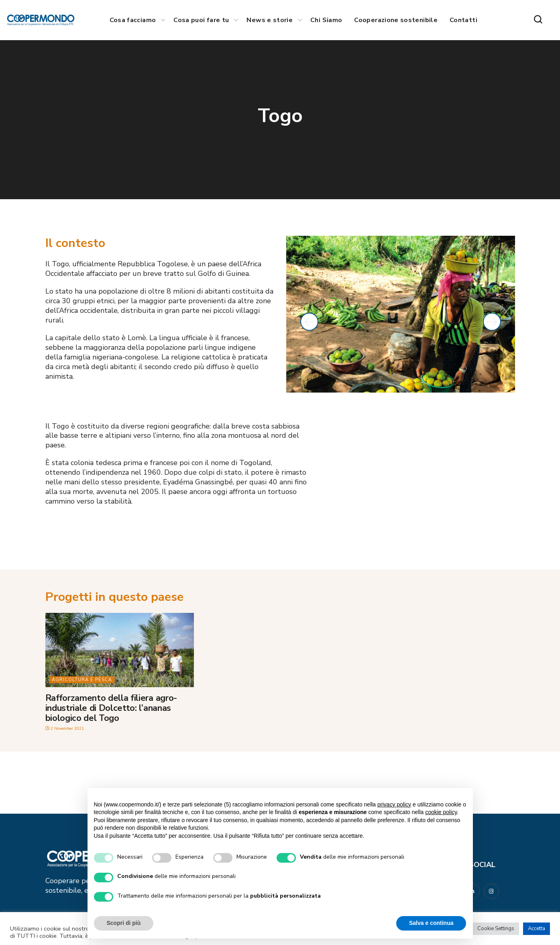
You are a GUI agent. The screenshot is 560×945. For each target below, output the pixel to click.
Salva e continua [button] (431, 923)
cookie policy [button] (441, 812)
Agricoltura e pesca (82, 680)
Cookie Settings (496, 929)
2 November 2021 (66, 728)
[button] (538, 20)
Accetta (537, 929)
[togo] (414, 484)
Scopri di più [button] (124, 923)
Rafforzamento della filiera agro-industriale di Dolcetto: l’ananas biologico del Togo (111, 708)
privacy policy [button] (394, 804)
